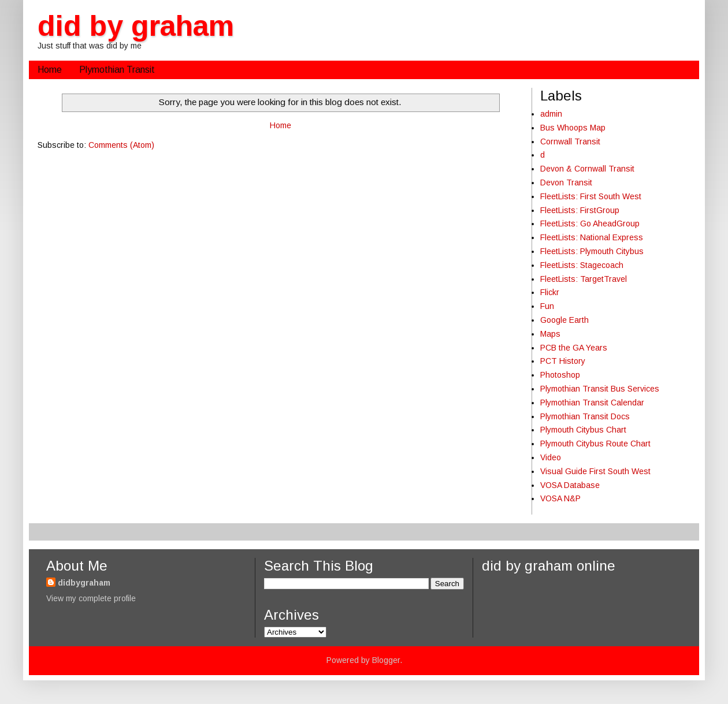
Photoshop (560, 375)
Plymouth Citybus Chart (583, 430)
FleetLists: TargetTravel (584, 279)
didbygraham (84, 583)
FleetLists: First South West (591, 196)
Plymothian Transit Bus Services (600, 389)
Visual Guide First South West (595, 471)
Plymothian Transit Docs (585, 416)
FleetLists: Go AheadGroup (590, 224)
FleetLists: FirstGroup (580, 210)
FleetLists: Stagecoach (582, 265)
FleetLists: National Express (592, 237)
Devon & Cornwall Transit (587, 169)
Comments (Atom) (121, 145)
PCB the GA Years (574, 348)
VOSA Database (570, 485)
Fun (547, 306)
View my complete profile (91, 598)
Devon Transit (566, 182)
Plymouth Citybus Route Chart (595, 444)
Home (50, 70)
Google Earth (564, 320)
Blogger (386, 660)
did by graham (136, 26)
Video (551, 457)
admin (551, 114)
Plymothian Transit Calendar (592, 403)
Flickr (550, 292)
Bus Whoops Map (573, 128)
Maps (550, 334)
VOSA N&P (560, 498)
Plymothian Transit (117, 70)
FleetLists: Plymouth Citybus (592, 251)
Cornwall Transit (570, 141)
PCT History (563, 361)
